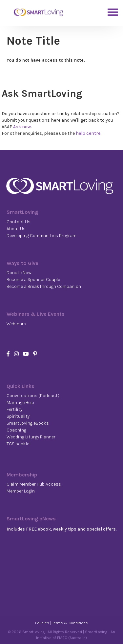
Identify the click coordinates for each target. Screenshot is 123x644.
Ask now (22, 127)
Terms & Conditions (70, 623)
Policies (42, 623)
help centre (88, 133)
